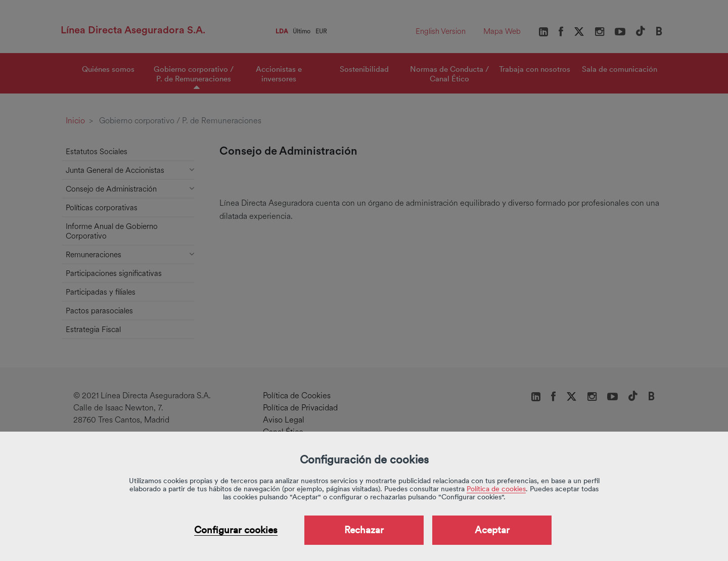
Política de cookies (496, 489)
